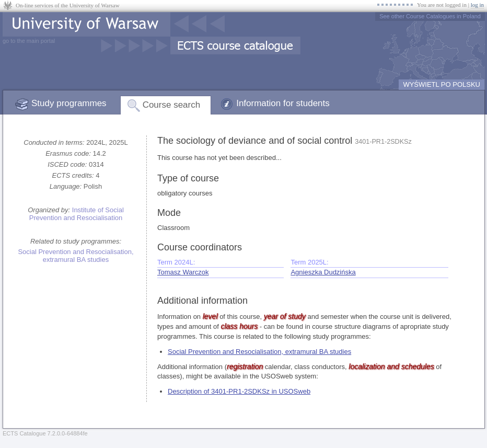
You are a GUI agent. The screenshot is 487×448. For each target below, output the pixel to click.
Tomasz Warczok (183, 272)
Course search (172, 105)
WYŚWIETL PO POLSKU (442, 84)
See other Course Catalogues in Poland (430, 16)
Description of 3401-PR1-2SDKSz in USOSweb (239, 391)
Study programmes (69, 103)
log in (477, 5)
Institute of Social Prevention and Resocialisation (77, 214)
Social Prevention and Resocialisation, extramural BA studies (76, 256)
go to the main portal (29, 41)
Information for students (283, 103)
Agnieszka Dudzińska (323, 272)
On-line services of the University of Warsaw (68, 5)
